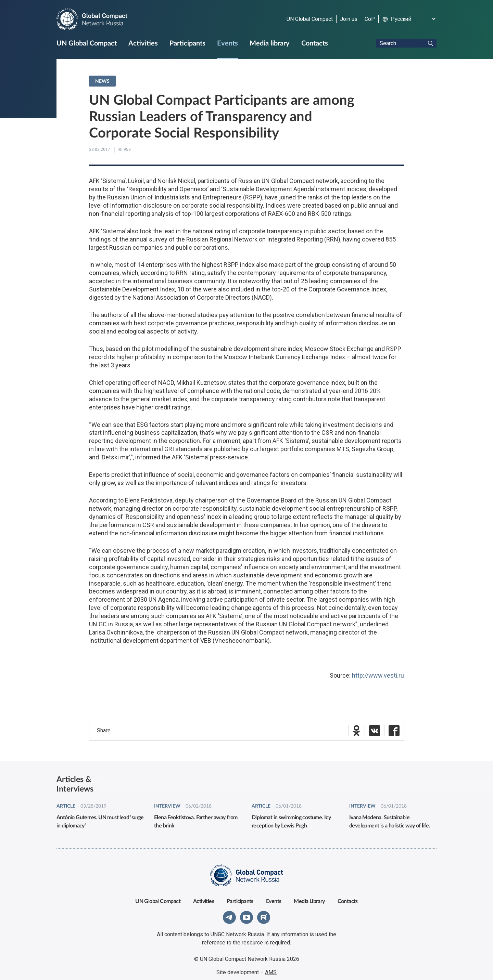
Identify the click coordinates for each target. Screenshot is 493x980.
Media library (270, 43)
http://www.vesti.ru (378, 675)
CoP (370, 19)
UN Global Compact (310, 19)
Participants (187, 43)
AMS (271, 967)
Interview (167, 801)
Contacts (315, 43)
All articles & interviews (405, 781)
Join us (349, 19)
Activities (143, 43)
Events (227, 43)
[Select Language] (413, 19)
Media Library (309, 896)
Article (66, 801)
